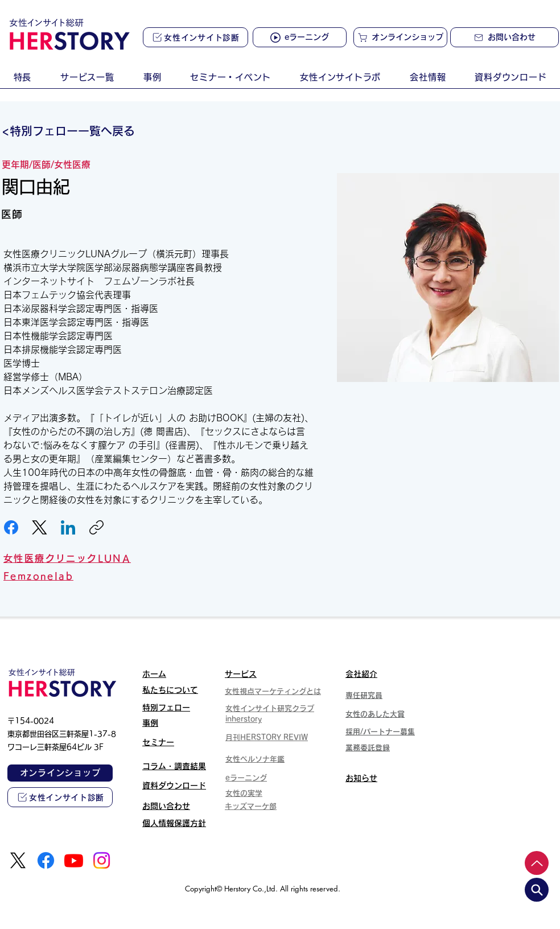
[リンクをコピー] (96, 527)
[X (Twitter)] (40, 527)
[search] (537, 890)
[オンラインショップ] (400, 37)
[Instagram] (102, 860)
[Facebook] (11, 527)
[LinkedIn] (68, 527)
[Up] (537, 863)
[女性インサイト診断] (195, 37)
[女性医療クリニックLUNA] (158, 558)
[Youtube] (74, 860)
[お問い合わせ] (505, 37)
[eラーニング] (300, 37)
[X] (18, 860)
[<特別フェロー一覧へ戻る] (73, 131)
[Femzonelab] (155, 576)
